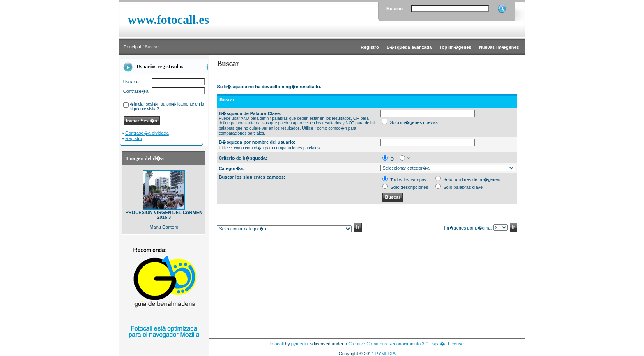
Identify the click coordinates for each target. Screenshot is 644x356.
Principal (132, 47)
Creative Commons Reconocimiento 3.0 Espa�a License (406, 344)
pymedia (300, 344)
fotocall (277, 344)
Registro (134, 138)
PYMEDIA (386, 354)
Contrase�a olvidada (147, 133)
